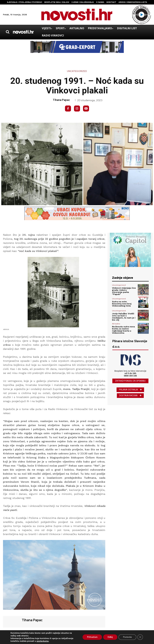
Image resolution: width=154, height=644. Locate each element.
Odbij (110, 637)
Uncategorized (77, 71)
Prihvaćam (92, 637)
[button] (8, 32)
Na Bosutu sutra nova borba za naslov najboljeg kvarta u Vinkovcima (123, 330)
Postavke (127, 637)
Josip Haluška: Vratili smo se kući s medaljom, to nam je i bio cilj (124, 317)
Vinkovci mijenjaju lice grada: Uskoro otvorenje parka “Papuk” (124, 291)
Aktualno (116, 324)
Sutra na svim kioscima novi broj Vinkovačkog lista (122, 304)
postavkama (43, 641)
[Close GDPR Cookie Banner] (140, 637)
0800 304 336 (130, 376)
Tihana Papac (61, 100)
